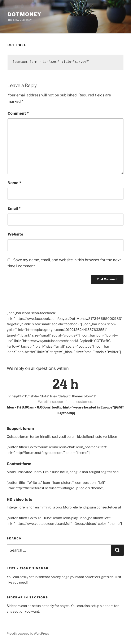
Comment (18, 113)
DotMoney (25, 14)
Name (14, 183)
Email (14, 208)
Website (15, 234)
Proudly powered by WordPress (28, 633)
